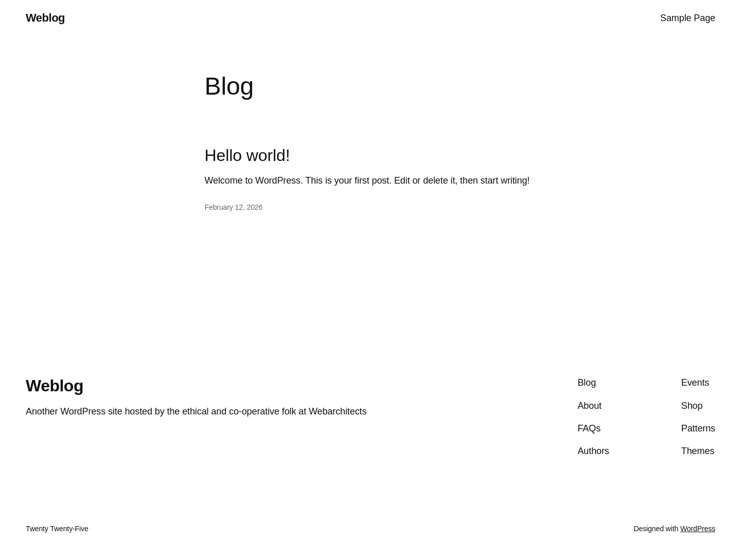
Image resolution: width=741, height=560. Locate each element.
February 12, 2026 (234, 207)
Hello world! (248, 155)
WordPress (698, 529)
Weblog (45, 18)
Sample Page (688, 18)
